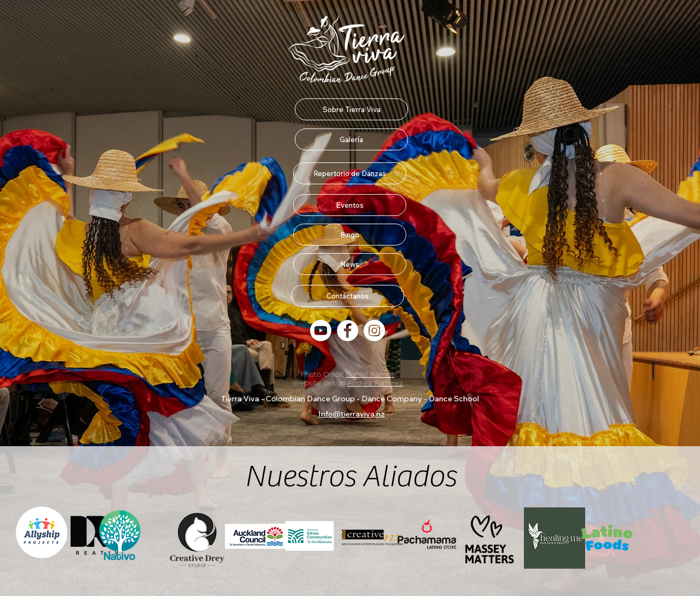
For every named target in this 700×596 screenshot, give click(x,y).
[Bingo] (350, 235)
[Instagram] (374, 331)
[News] (350, 264)
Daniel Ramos (371, 374)
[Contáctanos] (348, 296)
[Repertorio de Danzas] (350, 173)
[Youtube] (321, 331)
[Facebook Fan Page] (348, 331)
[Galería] (351, 139)
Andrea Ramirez (375, 383)
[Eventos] (350, 205)
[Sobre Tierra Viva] (351, 109)
